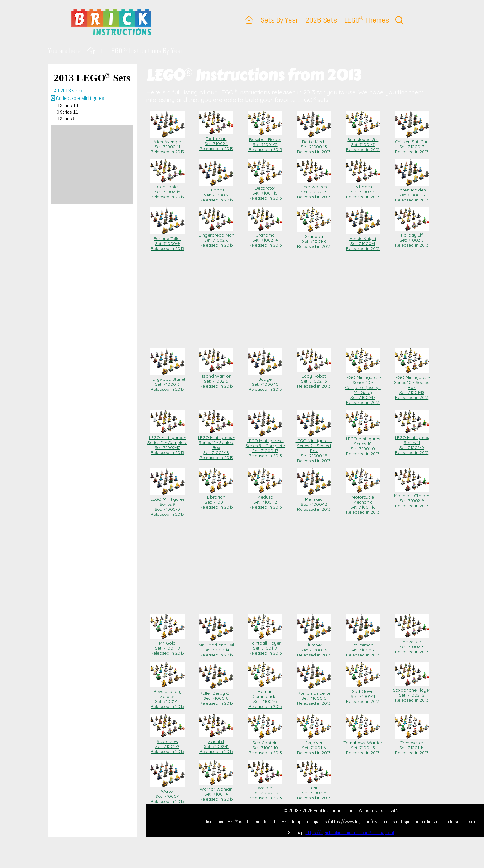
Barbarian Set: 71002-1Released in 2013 (216, 141)
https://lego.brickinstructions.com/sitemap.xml (350, 833)
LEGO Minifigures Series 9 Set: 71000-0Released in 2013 (168, 504)
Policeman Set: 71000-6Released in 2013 (363, 647)
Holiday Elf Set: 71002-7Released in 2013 (412, 238)
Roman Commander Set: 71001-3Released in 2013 (265, 696)
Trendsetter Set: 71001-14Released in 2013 (412, 745)
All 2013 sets (66, 91)
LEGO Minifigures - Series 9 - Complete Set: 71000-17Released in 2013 (265, 446)
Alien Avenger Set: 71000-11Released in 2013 (168, 144)
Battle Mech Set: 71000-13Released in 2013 (314, 144)
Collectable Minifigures (77, 98)
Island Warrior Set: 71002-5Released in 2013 (216, 379)
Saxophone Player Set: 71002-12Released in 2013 (412, 693)
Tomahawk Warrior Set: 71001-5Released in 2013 (363, 745)
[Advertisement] (92, 165)
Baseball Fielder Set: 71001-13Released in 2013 (265, 142)
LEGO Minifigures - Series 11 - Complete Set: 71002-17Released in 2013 (167, 442)
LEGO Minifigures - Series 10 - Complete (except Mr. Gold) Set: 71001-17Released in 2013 (363, 387)
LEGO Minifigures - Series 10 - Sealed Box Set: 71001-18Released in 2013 (412, 385)
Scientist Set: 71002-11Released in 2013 (216, 744)
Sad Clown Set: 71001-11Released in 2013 (363, 694)
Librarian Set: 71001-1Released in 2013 (216, 499)
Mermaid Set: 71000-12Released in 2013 (314, 502)
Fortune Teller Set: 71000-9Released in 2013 (168, 241)
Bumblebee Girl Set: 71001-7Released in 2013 (363, 142)
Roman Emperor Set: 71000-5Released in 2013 (314, 696)
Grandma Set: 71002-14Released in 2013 (265, 238)
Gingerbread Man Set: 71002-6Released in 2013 (216, 238)
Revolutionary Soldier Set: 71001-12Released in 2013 (168, 696)
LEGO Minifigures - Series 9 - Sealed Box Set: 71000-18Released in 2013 (314, 448)
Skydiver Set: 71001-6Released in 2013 (314, 745)
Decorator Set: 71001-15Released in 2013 (265, 191)
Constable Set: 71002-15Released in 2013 (168, 189)
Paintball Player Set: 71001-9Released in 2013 (265, 646)
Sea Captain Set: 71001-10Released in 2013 (265, 745)
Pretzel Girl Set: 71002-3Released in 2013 (412, 644)
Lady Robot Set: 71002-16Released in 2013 (314, 379)
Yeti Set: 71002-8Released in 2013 (314, 790)
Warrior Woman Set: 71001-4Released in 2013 (216, 792)
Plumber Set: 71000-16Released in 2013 (314, 647)
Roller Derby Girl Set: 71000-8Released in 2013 (216, 696)
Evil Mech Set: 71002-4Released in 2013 (363, 189)
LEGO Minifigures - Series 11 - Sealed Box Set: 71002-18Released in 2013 (216, 445)
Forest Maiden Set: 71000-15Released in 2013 (412, 192)
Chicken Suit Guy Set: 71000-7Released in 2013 (412, 144)
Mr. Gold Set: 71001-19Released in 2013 (168, 646)
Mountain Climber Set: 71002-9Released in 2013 (412, 498)
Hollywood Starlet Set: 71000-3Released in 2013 (168, 382)
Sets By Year (279, 20)
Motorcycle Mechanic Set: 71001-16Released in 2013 (363, 502)
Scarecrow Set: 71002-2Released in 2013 (168, 744)
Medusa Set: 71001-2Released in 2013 (265, 499)
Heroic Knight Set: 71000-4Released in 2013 (363, 241)
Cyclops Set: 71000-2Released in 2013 (216, 192)
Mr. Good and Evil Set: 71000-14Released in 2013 (216, 647)
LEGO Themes (367, 20)
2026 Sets (321, 20)
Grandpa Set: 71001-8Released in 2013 (314, 239)
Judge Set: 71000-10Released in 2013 (265, 382)
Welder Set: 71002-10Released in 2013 (265, 790)
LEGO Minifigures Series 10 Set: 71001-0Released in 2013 (363, 444)
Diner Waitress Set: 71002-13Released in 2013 (314, 189)
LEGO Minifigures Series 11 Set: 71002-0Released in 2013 (412, 442)
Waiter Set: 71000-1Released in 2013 (168, 794)
